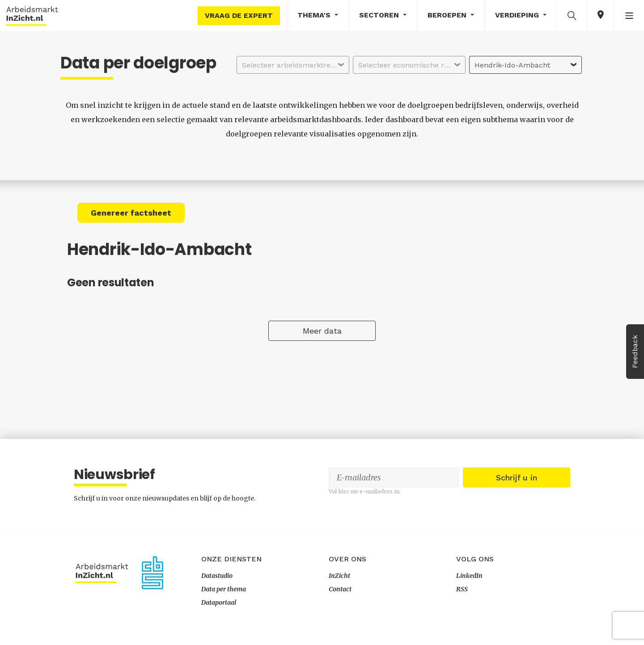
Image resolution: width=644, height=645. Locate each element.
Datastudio (217, 576)
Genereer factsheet (131, 213)
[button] (572, 15)
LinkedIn (469, 576)
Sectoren (380, 15)
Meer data (322, 331)
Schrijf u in (517, 477)
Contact (340, 589)
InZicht (339, 576)
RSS (462, 589)
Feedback (635, 352)
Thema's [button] (315, 15)
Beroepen (448, 15)
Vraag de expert (239, 15)
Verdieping (518, 15)
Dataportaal (219, 603)
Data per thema (224, 589)
